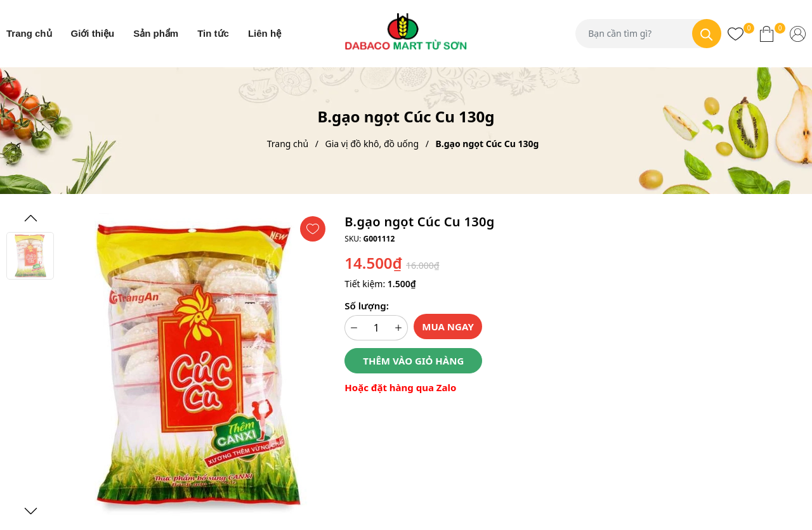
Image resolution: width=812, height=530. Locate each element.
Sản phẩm (156, 33)
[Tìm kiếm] (707, 34)
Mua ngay (448, 326)
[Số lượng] (376, 328)
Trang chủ (29, 33)
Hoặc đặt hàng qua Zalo (400, 387)
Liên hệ (265, 33)
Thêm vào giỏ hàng (413, 361)
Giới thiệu (93, 33)
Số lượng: (366, 306)
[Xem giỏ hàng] (767, 34)
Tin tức (213, 33)
